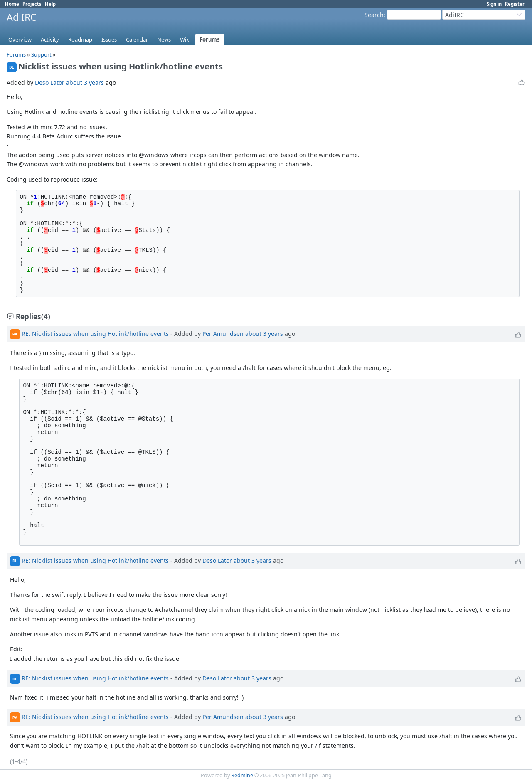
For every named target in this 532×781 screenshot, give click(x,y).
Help (50, 4)
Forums (210, 39)
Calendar (137, 39)
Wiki (185, 39)
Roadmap (80, 39)
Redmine (242, 775)
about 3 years (85, 83)
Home (12, 4)
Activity (50, 39)
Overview (20, 39)
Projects (32, 4)
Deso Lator (50, 83)
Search (374, 15)
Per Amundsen (223, 334)
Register (515, 4)
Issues (109, 39)
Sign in (494, 4)
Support (41, 54)
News (164, 39)
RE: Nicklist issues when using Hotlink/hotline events (95, 334)
